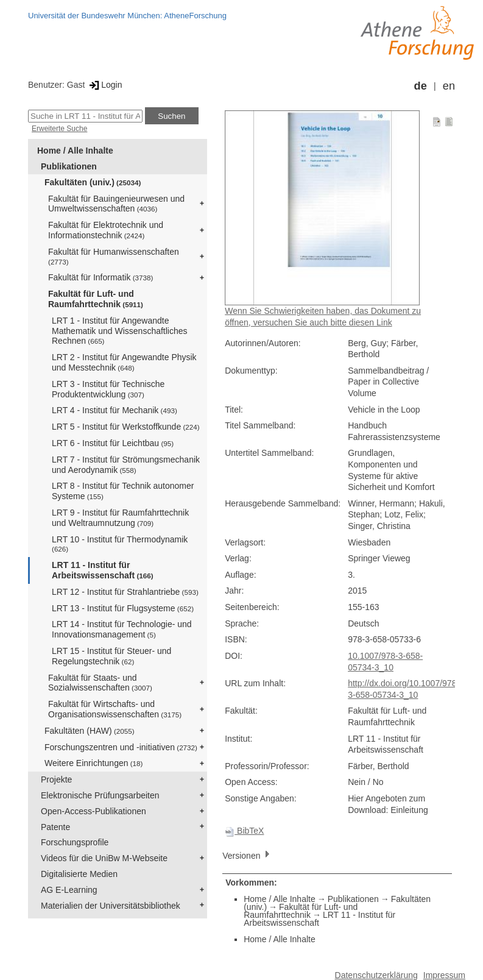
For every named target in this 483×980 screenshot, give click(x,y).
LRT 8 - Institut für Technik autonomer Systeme (123, 491)
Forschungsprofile (75, 842)
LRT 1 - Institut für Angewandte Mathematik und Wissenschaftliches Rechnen (120, 331)
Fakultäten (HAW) (90, 731)
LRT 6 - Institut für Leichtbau (113, 443)
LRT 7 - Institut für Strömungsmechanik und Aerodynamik (126, 465)
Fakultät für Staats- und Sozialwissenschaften (100, 683)
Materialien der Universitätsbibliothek (111, 906)
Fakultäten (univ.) (93, 182)
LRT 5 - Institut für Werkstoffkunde (126, 427)
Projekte (56, 779)
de (421, 86)
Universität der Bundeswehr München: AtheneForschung (127, 16)
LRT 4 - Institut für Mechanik (115, 410)
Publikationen (69, 166)
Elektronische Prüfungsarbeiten (100, 795)
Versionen (247, 855)
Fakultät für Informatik (100, 277)
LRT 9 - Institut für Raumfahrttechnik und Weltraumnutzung (120, 518)
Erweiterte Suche (59, 129)
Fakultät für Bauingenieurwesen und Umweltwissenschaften (116, 204)
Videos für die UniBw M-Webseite (104, 858)
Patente (55, 827)
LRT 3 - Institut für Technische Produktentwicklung (108, 389)
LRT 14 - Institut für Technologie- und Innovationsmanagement (122, 629)
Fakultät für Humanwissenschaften (114, 256)
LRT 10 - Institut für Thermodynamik (120, 544)
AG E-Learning (69, 890)
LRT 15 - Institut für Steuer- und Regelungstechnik (111, 656)
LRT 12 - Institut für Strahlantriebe (125, 592)
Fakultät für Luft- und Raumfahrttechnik (96, 299)
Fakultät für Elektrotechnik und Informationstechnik (106, 230)
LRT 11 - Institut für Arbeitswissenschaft (103, 570)
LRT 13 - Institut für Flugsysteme (123, 608)
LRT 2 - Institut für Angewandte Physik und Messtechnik (124, 362)
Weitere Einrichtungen (93, 763)
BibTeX (244, 831)
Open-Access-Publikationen (93, 811)
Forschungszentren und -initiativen (121, 747)
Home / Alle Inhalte (75, 151)
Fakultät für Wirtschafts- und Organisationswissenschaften (115, 709)
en (449, 86)
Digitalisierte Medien (79, 874)
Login (104, 85)
